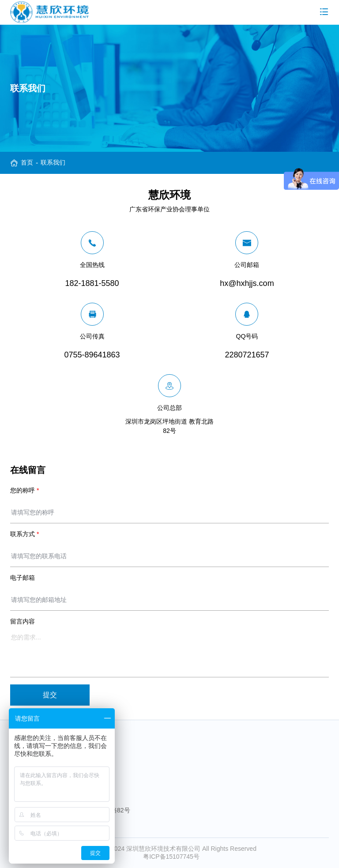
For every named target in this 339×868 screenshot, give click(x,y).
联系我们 (53, 162)
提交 (50, 695)
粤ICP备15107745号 (171, 857)
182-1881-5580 (46, 757)
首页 (27, 162)
